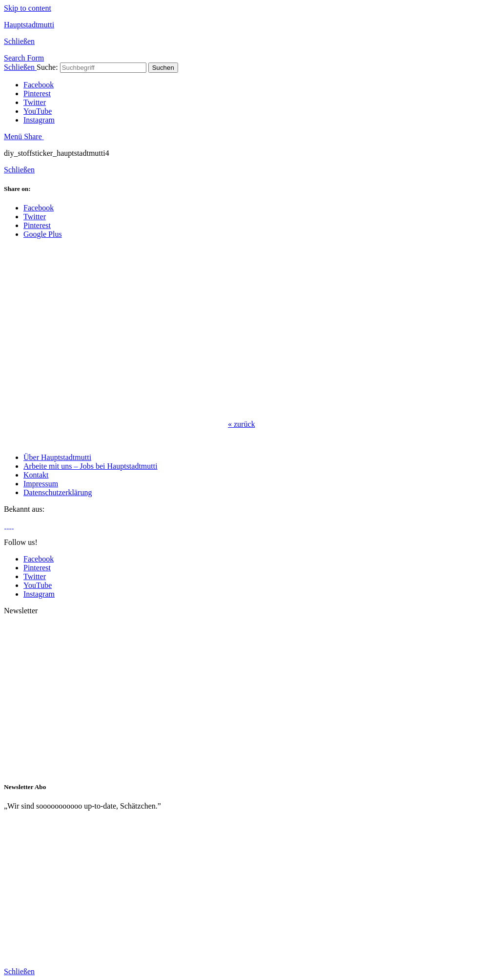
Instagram (39, 120)
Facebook (39, 85)
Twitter (35, 102)
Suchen (163, 68)
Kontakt (36, 475)
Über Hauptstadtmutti (57, 457)
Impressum (41, 484)
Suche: (47, 67)
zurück (241, 424)
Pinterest (37, 94)
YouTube (38, 111)
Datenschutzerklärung (58, 492)
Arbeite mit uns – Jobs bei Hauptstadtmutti (91, 466)
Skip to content (28, 8)
